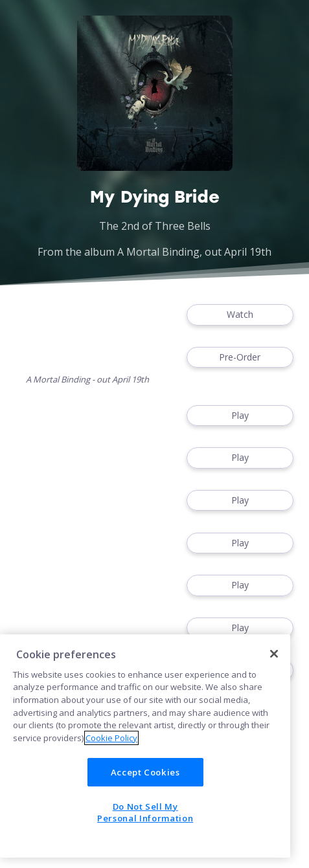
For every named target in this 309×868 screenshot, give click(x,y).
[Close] (274, 654)
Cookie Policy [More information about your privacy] (111, 738)
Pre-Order (240, 358)
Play (240, 416)
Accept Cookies (145, 772)
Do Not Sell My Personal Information (145, 812)
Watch (240, 315)
